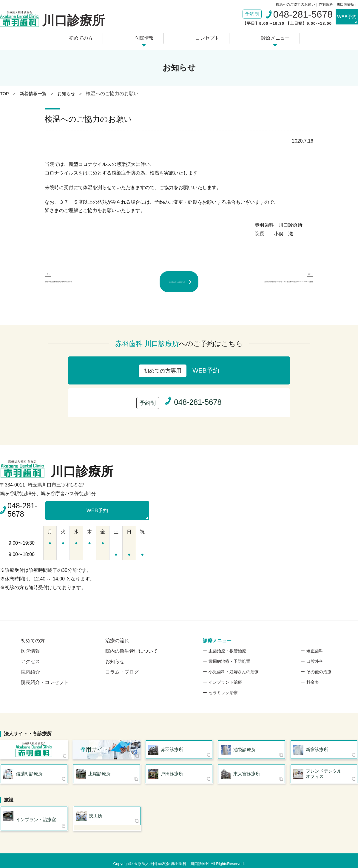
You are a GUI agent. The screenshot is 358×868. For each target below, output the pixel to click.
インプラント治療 (225, 673)
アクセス (30, 652)
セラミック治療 (223, 683)
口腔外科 (315, 652)
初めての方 (88, 37)
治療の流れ (117, 631)
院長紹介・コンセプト (45, 673)
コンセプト (204, 37)
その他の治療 (319, 662)
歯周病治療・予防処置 (229, 652)
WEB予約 (341, 17)
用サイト (94, 741)
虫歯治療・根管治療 (227, 641)
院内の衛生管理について (132, 641)
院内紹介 (30, 662)
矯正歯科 (315, 641)
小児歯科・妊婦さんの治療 (234, 662)
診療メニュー (267, 37)
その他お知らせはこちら (179, 277)
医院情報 (146, 37)
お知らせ (115, 652)
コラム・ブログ (122, 662)
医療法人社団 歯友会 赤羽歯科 (34, 742)
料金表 (313, 673)
